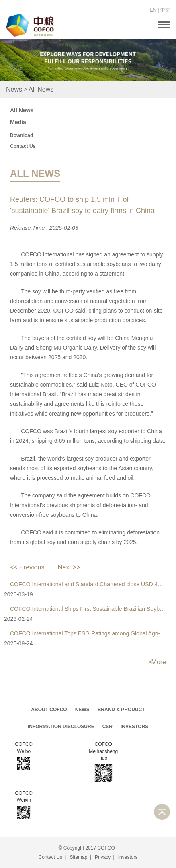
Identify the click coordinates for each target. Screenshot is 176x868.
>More (157, 662)
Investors (134, 727)
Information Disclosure (61, 727)
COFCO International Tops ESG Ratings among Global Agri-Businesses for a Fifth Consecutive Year (88, 633)
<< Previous (27, 567)
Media (18, 122)
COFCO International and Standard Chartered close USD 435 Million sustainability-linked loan (88, 584)
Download (21, 135)
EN (153, 10)
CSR (107, 727)
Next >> (69, 567)
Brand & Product (121, 710)
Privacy (103, 857)
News (14, 89)
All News (41, 89)
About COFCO (49, 710)
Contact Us (23, 146)
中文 (165, 10)
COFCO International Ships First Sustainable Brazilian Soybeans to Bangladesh (88, 609)
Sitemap (78, 857)
